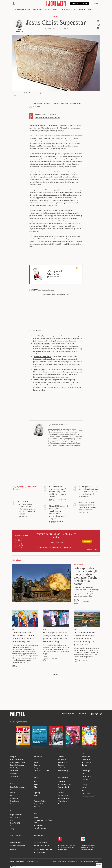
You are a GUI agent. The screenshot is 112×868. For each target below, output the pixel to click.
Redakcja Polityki (15, 836)
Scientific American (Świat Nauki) (43, 821)
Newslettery (86, 757)
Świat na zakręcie (64, 787)
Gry (35, 798)
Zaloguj (95, 4)
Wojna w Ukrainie (16, 815)
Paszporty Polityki (40, 801)
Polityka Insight (21, 861)
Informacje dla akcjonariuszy (43, 849)
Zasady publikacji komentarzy (43, 839)
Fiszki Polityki (85, 843)
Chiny (12, 829)
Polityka (13, 757)
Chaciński (61, 765)
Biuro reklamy (14, 839)
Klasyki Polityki (87, 776)
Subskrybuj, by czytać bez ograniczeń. (47, 118)
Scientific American (17, 765)
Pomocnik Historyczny (18, 762)
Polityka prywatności (41, 842)
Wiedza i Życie (15, 768)
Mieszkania (38, 757)
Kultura (48, 10)
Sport (83, 773)
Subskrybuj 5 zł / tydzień (79, 4)
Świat (34, 10)
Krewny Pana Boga (40, 380)
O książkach (62, 790)
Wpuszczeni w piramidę (42, 356)
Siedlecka (61, 757)
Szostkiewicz (62, 762)
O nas (83, 790)
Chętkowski (62, 768)
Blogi (61, 10)
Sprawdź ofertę (75, 281)
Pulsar (36, 817)
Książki (36, 781)
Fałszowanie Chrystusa (42, 343)
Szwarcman (62, 759)
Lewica (13, 793)
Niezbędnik (14, 776)
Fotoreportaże (86, 762)
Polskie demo (62, 801)
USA (12, 820)
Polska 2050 (14, 798)
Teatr (36, 795)
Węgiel (36, 762)
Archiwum (85, 782)
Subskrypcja (83, 714)
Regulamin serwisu (40, 836)
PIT (35, 759)
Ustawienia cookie (39, 853)
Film (36, 787)
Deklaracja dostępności (41, 846)
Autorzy (84, 785)
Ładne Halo (64, 861)
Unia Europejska (16, 817)
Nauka (55, 10)
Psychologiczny (63, 795)
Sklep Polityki (86, 793)
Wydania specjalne (16, 759)
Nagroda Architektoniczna (43, 804)
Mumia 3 (37, 336)
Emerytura (38, 765)
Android (63, 843)
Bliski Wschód (15, 823)
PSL (11, 795)
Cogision (59, 861)
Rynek (41, 10)
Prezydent (14, 804)
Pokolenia (82, 10)
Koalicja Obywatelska (17, 787)
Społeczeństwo (87, 768)
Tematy (84, 787)
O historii (61, 793)
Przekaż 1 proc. (87, 771)
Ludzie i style (86, 759)
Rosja (12, 826)
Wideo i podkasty (71, 10)
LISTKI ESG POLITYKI (41, 771)
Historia (56, 17)
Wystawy (37, 793)
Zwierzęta (85, 779)
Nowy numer (20, 10)
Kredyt (36, 768)
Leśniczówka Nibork (33, 861)
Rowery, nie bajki (64, 798)
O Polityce (13, 849)
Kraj (28, 10)
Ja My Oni (13, 773)
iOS (59, 843)
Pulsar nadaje (62, 804)
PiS (11, 790)
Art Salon (37, 807)
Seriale (36, 790)
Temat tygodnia (63, 781)
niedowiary (50, 290)
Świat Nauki (14, 771)
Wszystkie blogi (63, 771)
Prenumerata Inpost (68, 714)
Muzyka (37, 784)
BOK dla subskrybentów (17, 846)
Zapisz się (87, 541)
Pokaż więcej (56, 674)
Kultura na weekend (64, 784)
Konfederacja (15, 801)
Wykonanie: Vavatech (73, 861)
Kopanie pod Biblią (41, 369)
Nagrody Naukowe (40, 828)
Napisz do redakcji (16, 842)
